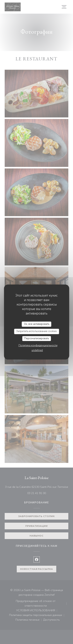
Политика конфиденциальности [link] (38, 345)
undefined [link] (37, 350)
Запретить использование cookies (36, 331)
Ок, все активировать (37, 324)
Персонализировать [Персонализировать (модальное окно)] (36, 338)
